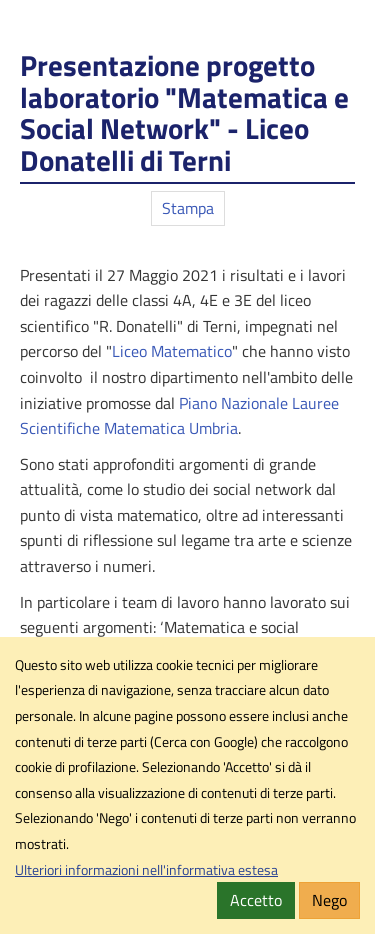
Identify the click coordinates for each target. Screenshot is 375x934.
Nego (329, 900)
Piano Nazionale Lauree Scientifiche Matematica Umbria (179, 416)
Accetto (256, 900)
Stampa (188, 208)
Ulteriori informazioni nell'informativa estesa (146, 870)
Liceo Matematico (172, 351)
